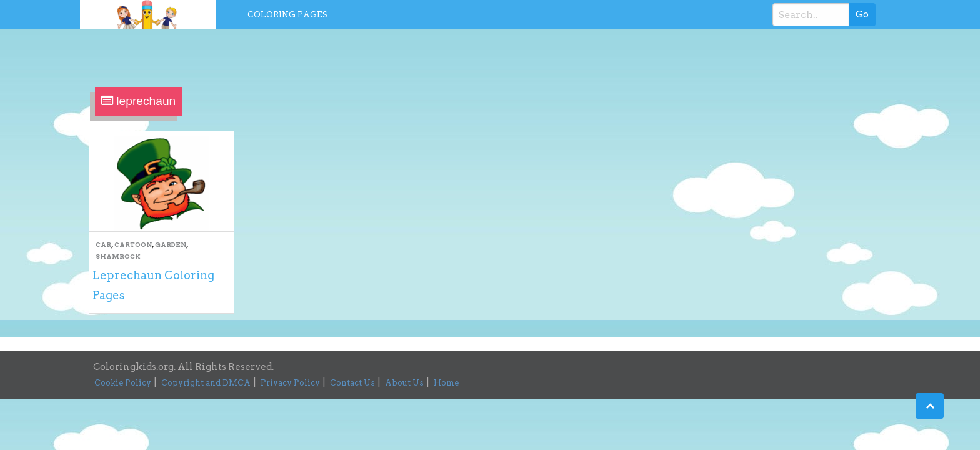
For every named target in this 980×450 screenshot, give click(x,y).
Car (103, 244)
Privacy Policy (290, 383)
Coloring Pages (287, 15)
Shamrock (118, 256)
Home (446, 383)
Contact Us (352, 383)
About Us (404, 383)
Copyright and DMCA (206, 383)
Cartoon (133, 244)
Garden (171, 244)
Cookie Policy (123, 383)
